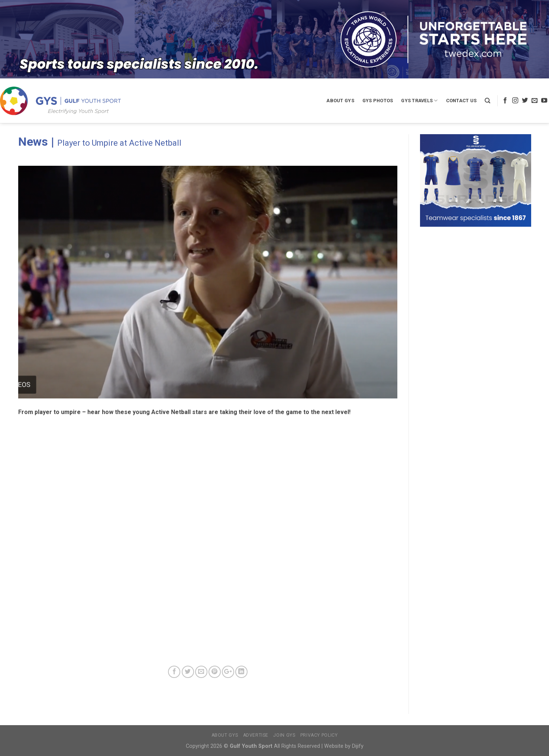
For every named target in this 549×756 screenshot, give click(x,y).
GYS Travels (419, 101)
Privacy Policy (319, 735)
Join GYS (284, 735)
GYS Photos (378, 101)
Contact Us (461, 101)
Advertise (256, 735)
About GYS (340, 101)
